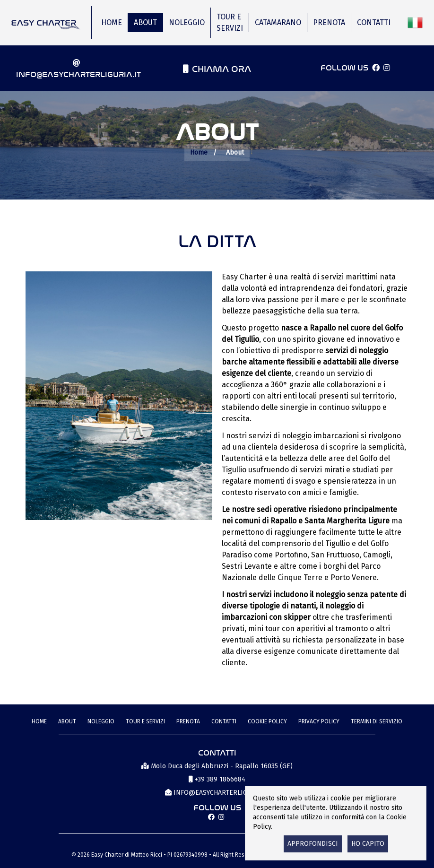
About (145, 22)
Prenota (329, 22)
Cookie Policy (267, 721)
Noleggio (187, 22)
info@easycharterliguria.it (78, 74)
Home (112, 22)
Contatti (374, 22)
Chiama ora (221, 68)
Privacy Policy (319, 721)
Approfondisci (313, 844)
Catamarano (278, 22)
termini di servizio (377, 721)
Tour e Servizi (230, 22)
